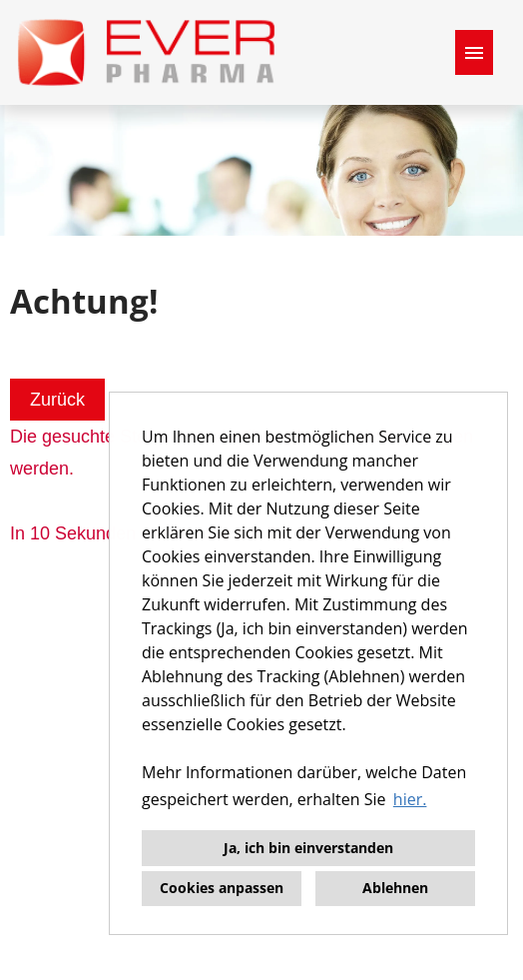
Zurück (57, 400)
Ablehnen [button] (395, 888)
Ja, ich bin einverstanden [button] (308, 848)
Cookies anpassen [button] (222, 888)
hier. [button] (410, 799)
